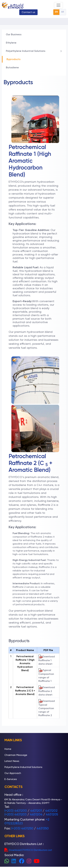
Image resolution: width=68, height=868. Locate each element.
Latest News (12, 761)
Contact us (28, 12)
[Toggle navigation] (58, 5)
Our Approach (13, 773)
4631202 (51, 810)
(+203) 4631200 (16, 810)
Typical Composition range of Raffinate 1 (46, 675)
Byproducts (14, 59)
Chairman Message (16, 755)
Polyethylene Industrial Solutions (34, 51)
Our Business (14, 34)
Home (8, 749)
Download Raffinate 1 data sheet (47, 660)
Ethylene (11, 43)
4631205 (52, 814)
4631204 (36, 814)
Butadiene (12, 67)
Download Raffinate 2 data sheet (47, 691)
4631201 (36, 810)
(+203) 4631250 (22, 828)
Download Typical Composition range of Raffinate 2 (47, 708)
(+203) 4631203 (16, 814)
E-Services (11, 779)
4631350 (43, 828)
